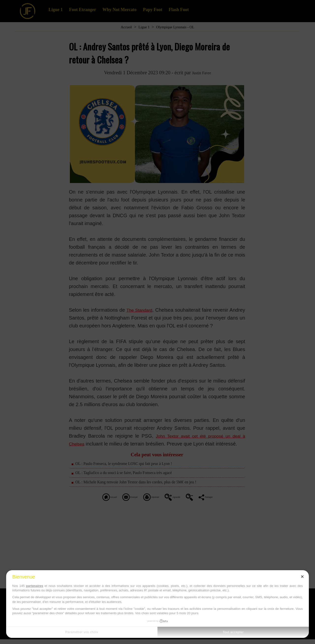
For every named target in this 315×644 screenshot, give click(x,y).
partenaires (35, 586)
